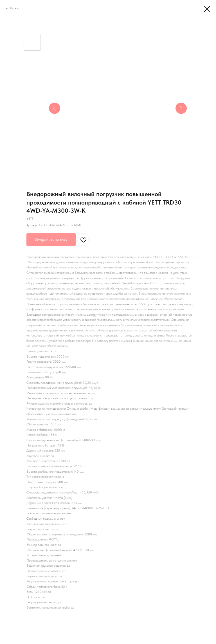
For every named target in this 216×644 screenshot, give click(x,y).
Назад (15, 8)
